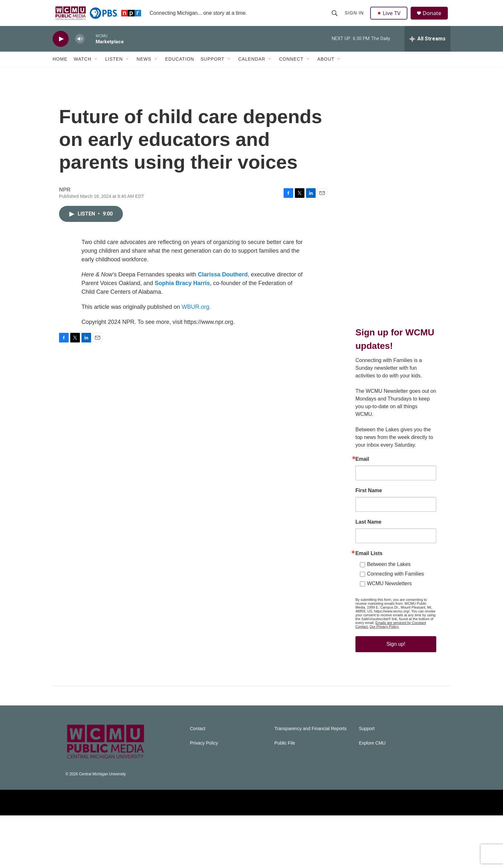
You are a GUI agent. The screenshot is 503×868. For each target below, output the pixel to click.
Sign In (355, 17)
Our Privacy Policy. (384, 666)
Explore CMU (372, 796)
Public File (285, 796)
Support (212, 67)
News (144, 67)
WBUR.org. (196, 321)
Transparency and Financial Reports (310, 781)
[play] (61, 47)
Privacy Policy (204, 796)
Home (60, 67)
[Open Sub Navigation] (96, 67)
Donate (434, 17)
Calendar (252, 67)
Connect (291, 67)
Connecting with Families (396, 614)
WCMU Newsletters (389, 623)
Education (180, 67)
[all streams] (427, 46)
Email (362, 499)
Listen (114, 67)
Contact (198, 781)
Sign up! (396, 684)
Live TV (390, 17)
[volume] (80, 47)
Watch (83, 67)
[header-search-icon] (335, 17)
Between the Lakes (389, 604)
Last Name (368, 562)
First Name (369, 530)
